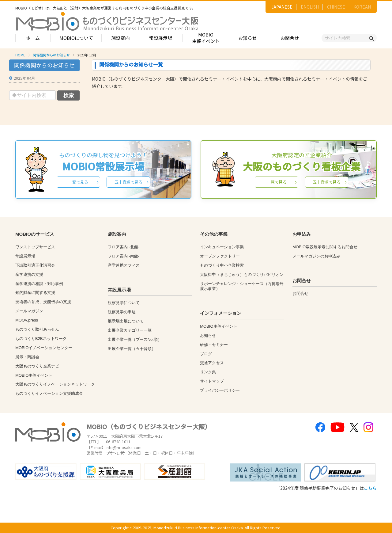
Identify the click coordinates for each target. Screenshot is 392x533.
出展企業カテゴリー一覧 (130, 330)
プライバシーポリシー (220, 390)
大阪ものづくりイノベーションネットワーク (55, 384)
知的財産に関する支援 (35, 293)
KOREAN (362, 7)
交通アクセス (212, 363)
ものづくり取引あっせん (37, 329)
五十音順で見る (128, 182)
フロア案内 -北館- (124, 247)
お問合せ (290, 38)
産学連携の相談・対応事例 (39, 284)
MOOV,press (27, 320)
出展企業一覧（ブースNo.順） (135, 339)
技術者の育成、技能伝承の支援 (43, 302)
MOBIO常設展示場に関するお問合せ (325, 247)
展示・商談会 (27, 357)
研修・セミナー (214, 345)
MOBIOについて (76, 38)
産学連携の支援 (29, 274)
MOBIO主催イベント (206, 38)
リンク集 (208, 372)
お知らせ (247, 38)
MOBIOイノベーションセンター (44, 348)
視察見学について (124, 303)
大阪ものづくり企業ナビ (37, 366)
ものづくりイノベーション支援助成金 (49, 393)
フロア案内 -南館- (124, 256)
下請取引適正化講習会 (35, 265)
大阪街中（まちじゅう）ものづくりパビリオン (242, 274)
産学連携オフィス (124, 265)
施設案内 (120, 38)
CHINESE (336, 7)
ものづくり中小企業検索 (222, 265)
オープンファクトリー (220, 256)
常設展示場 (161, 38)
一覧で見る (78, 182)
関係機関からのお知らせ (51, 55)
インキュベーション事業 (222, 247)
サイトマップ (212, 381)
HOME (20, 55)
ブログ (206, 354)
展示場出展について (126, 321)
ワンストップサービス (35, 247)
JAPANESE (282, 7)
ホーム (33, 38)
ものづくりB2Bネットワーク (41, 339)
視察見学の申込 (122, 312)
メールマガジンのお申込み (316, 256)
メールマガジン (29, 311)
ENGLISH (310, 7)
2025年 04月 (24, 78)
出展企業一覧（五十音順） (132, 349)
